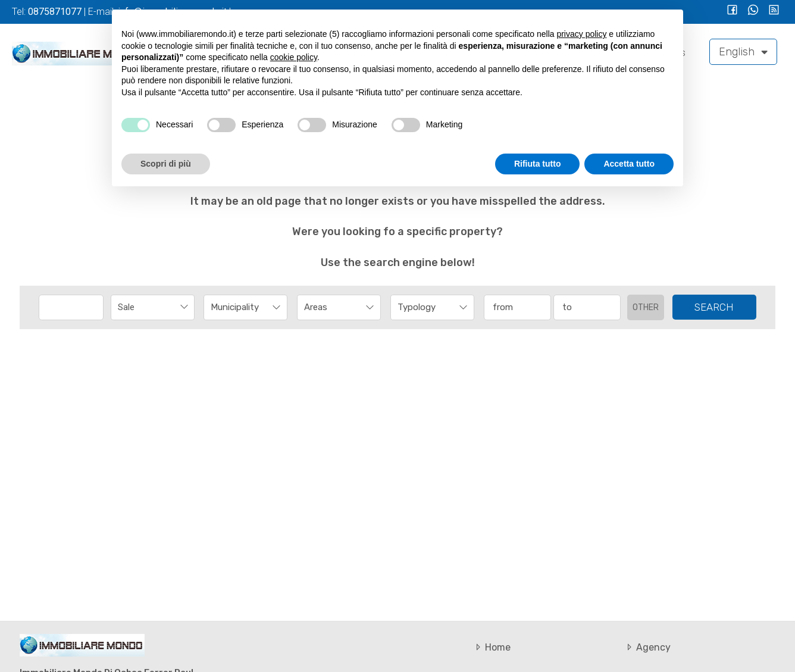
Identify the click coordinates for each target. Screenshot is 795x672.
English (743, 51)
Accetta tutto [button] (629, 164)
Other (646, 307)
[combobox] (153, 307)
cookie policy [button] (294, 57)
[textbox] (238, 307)
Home (492, 647)
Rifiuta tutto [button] (538, 164)
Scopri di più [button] (166, 164)
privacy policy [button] (581, 34)
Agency (647, 647)
